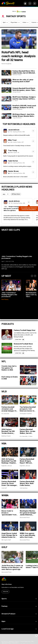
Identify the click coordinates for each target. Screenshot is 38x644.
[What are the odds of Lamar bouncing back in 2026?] (6, 81)
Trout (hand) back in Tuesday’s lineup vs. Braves (17, 146)
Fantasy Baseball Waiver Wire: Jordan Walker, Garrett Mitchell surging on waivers (28, 431)
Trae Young (13, 151)
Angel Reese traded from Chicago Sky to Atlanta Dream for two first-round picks (10, 535)
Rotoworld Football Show (23, 344)
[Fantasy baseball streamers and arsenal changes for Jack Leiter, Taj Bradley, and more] (10, 400)
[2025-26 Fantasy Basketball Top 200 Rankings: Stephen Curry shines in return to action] (10, 452)
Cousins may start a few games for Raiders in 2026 (9, 368)
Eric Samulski (5, 414)
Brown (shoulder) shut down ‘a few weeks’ (15, 177)
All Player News (16, 194)
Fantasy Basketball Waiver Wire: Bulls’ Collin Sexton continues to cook (27, 483)
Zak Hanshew (24, 488)
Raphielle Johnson (7, 466)
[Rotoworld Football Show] (7, 348)
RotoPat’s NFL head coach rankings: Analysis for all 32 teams (19, 56)
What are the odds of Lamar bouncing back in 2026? (23, 81)
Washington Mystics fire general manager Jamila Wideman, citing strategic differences (28, 513)
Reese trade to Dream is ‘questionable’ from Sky (9, 513)
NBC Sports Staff (6, 540)
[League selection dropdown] (6, 194)
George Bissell (17, 92)
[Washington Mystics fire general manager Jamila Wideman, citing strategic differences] (28, 504)
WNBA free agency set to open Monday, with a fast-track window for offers (28, 535)
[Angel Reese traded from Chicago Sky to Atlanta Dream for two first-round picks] (10, 526)
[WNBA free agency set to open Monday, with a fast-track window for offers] (28, 526)
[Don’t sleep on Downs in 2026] (28, 381)
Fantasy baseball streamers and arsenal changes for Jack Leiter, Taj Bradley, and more (9, 409)
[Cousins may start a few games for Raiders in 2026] (28, 370)
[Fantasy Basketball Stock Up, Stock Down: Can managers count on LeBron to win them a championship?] (10, 474)
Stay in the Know (7, 584)
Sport (5, 22)
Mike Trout (12, 140)
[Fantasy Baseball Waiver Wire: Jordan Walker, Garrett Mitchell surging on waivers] (28, 422)
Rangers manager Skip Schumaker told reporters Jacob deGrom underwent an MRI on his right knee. (16, 209)
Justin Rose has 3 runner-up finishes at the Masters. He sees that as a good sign (12, 567)
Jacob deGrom (14, 130)
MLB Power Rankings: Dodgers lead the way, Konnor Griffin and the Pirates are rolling (24, 98)
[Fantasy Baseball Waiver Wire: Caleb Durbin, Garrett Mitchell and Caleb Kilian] (6, 73)
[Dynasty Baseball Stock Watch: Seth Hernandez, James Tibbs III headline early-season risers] (6, 90)
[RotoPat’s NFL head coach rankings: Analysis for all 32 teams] (19, 39)
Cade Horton (13, 161)
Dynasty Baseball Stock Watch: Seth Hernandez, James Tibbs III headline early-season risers (24, 89)
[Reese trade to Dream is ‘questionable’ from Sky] (10, 504)
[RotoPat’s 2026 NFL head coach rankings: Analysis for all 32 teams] (6, 107)
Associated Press (25, 517)
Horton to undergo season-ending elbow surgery (17, 166)
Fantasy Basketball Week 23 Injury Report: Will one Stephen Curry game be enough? (28, 461)
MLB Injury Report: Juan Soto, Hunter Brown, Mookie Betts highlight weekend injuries (23, 115)
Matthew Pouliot (17, 75)
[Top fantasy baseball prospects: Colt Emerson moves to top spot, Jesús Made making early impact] (28, 400)
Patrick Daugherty (6, 64)
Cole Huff (4, 488)
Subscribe (6, 592)
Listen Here (20, 340)
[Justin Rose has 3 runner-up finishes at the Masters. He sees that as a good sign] (12, 557)
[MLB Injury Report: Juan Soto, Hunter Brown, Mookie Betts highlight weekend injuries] (6, 116)
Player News (15, 22)
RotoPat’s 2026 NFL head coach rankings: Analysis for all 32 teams (24, 107)
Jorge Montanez (17, 118)
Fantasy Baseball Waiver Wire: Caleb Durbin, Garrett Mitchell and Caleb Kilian (24, 72)
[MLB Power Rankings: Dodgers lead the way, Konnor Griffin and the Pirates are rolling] (6, 99)
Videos (25, 22)
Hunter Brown (13, 171)
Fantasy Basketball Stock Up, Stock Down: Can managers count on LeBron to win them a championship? (10, 483)
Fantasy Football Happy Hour (25, 330)
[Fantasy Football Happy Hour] (7, 335)
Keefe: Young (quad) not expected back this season (18, 156)
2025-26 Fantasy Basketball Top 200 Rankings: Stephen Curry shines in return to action (9, 461)
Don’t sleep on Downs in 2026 (10, 378)
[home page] (8, 3)
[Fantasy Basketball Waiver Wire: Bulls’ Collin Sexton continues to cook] (28, 474)
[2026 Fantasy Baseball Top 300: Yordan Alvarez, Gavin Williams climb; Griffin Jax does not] (10, 422)
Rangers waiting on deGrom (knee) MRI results (17, 135)
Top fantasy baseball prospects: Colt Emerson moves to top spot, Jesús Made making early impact (28, 409)
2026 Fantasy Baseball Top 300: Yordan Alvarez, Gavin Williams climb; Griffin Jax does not (9, 431)
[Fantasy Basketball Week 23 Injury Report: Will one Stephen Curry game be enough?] (28, 452)
